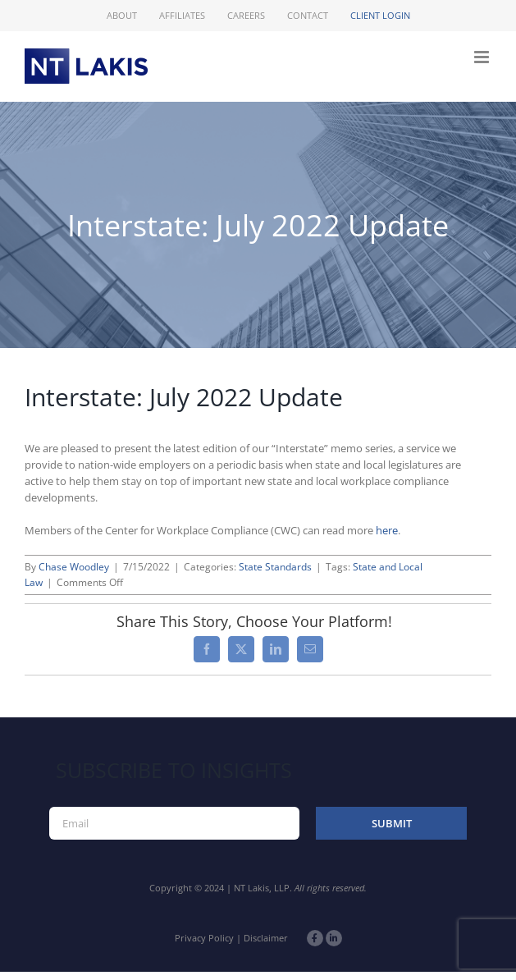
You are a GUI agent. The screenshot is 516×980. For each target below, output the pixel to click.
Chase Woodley (74, 567)
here (387, 530)
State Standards (275, 567)
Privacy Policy (204, 938)
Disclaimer (266, 938)
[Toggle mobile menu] (483, 57)
